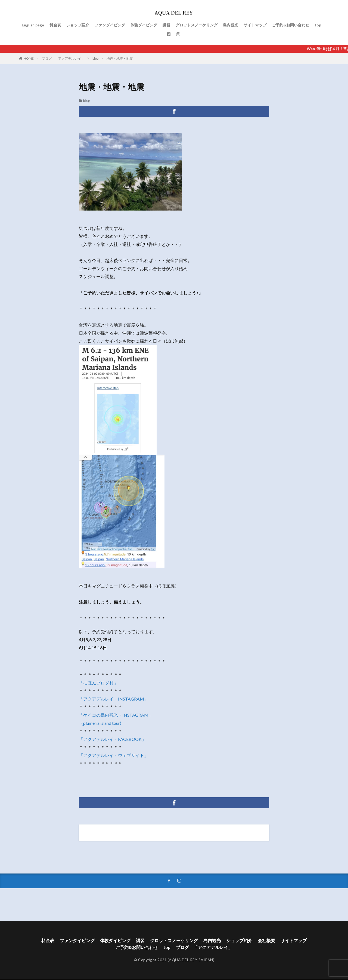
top (318, 25)
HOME (29, 58)
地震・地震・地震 (120, 58)
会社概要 (266, 941)
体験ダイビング (144, 25)
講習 (166, 25)
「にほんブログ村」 (98, 683)
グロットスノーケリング (197, 25)
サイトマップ (255, 25)
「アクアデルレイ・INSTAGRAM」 (114, 699)
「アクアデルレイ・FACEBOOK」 (112, 739)
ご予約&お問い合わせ (290, 25)
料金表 (55, 25)
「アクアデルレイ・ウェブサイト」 (114, 755)
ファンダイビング (110, 25)
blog (95, 58)
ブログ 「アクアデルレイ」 (63, 58)
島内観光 (231, 25)
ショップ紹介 (78, 25)
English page (33, 25)
